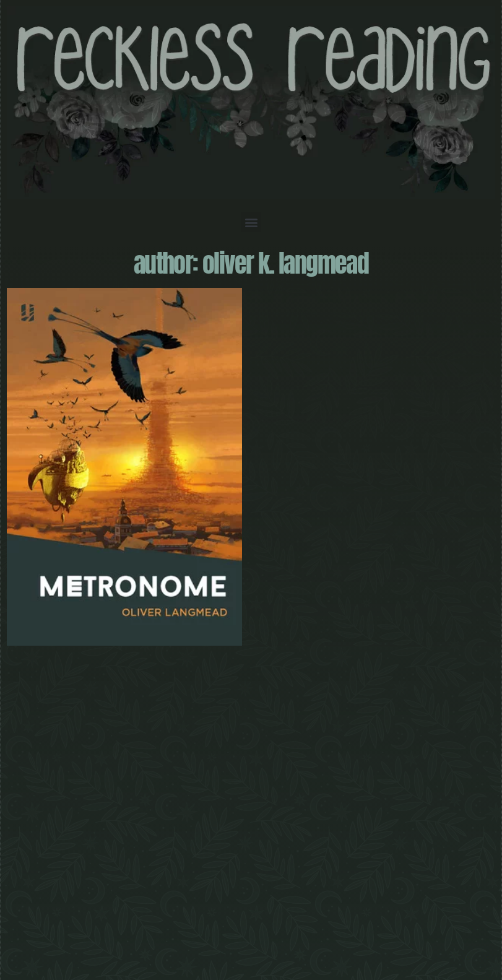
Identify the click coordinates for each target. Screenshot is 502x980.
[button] (251, 222)
